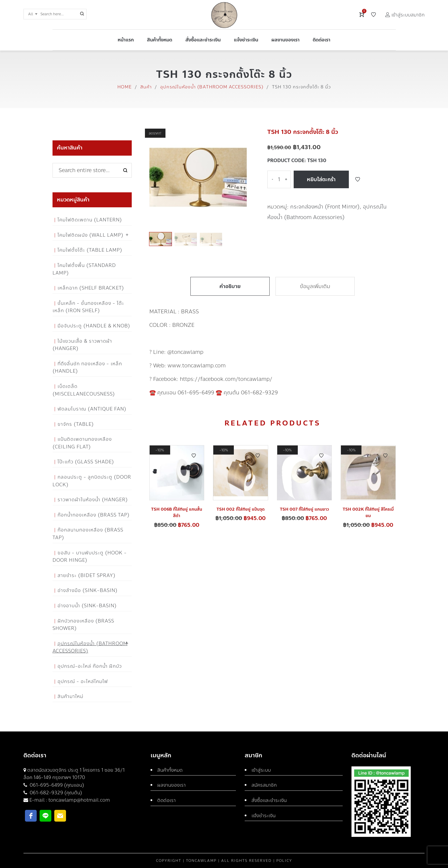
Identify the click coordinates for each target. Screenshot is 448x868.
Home (125, 87)
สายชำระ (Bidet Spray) (87, 575)
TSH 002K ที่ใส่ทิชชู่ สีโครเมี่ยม (368, 513)
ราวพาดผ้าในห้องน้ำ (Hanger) (93, 500)
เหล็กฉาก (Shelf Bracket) (91, 288)
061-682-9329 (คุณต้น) (55, 793)
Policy (284, 861)
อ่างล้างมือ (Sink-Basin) (88, 590)
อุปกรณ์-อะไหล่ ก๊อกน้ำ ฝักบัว (90, 666)
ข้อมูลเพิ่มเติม (315, 286)
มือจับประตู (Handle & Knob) (94, 326)
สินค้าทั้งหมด (170, 770)
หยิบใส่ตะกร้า (321, 179)
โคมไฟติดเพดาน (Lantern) (90, 220)
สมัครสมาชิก (264, 785)
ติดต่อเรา (166, 800)
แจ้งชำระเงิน (263, 816)
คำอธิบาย (230, 286)
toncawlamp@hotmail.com (79, 800)
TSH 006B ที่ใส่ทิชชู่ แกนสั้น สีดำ (177, 513)
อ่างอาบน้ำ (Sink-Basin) (87, 606)
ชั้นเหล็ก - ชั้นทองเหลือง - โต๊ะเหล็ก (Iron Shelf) (88, 307)
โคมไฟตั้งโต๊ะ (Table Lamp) (90, 250)
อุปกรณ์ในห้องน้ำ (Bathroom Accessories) (212, 87)
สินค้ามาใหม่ (70, 696)
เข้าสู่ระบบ (261, 770)
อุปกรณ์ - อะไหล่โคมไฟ (83, 681)
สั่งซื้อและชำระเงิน (269, 800)
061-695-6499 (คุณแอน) (56, 785)
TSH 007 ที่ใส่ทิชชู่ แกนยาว (304, 509)
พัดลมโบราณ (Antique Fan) (92, 409)
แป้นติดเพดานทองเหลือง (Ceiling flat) (82, 443)
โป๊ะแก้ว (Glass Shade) (86, 462)
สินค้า (146, 87)
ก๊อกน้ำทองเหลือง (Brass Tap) (94, 515)
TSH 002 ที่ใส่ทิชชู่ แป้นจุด (241, 509)
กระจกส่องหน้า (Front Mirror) (325, 207)
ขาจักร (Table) (76, 424)
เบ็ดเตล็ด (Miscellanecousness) (84, 390)
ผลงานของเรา (171, 785)
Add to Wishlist (358, 179)
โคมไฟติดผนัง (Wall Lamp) (91, 235)
